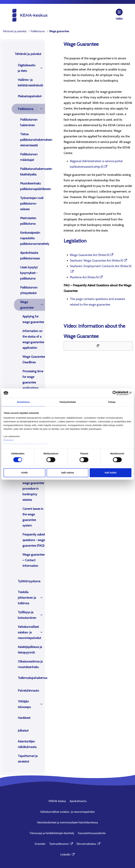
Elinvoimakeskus (88, 844)
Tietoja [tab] (112, 402)
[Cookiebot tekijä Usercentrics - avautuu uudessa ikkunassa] (118, 393)
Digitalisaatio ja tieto (27, 68)
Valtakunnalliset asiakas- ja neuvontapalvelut (28, 632)
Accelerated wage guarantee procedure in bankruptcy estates (33, 489)
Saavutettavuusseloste (92, 833)
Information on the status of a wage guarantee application (33, 339)
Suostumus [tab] (23, 402)
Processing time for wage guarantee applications (33, 380)
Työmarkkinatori (61, 844)
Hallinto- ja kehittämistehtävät (30, 83)
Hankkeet (24, 718)
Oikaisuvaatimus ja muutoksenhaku (30, 664)
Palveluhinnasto (28, 691)
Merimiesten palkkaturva (28, 221)
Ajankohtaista (78, 801)
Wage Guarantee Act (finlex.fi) (90, 255)
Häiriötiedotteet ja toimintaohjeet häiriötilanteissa (67, 822)
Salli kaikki (110, 473)
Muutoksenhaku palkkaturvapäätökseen (33, 186)
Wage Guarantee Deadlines (34, 359)
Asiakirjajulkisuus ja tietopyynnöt (30, 650)
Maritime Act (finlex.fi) (84, 277)
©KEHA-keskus (57, 801)
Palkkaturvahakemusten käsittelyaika (33, 172)
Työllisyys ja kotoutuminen (27, 615)
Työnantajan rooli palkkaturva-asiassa (32, 203)
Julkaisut (23, 730)
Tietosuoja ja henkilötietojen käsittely (26, 444)
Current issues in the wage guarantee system (33, 517)
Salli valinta (68, 473)
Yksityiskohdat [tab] (67, 402)
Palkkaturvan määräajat (29, 157)
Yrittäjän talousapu (24, 704)
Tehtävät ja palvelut (28, 54)
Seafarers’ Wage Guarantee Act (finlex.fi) (96, 260)
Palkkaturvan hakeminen (29, 122)
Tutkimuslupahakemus (31, 678)
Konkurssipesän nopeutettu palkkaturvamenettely (33, 238)
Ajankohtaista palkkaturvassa (30, 256)
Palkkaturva (26, 109)
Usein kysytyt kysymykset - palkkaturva (29, 273)
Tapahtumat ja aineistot (28, 759)
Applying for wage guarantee (33, 319)
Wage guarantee (27, 305)
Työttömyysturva (29, 581)
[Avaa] (41, 68)
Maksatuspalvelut (28, 96)
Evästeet (9, 440)
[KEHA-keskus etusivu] (25, 15)
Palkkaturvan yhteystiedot (29, 290)
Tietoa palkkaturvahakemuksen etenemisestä (33, 140)
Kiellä (24, 473)
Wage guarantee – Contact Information (33, 560)
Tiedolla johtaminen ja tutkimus (27, 598)
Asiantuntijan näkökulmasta (27, 744)
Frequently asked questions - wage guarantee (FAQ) (34, 540)
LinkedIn (67, 855)
